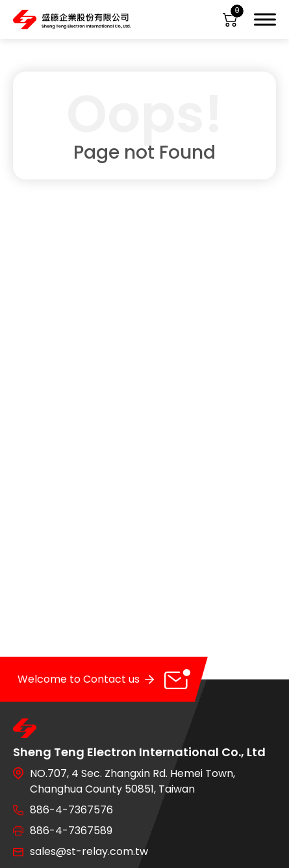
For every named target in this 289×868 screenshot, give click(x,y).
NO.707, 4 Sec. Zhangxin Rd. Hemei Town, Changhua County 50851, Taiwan (132, 781)
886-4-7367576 (71, 810)
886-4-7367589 (71, 831)
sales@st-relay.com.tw (89, 851)
